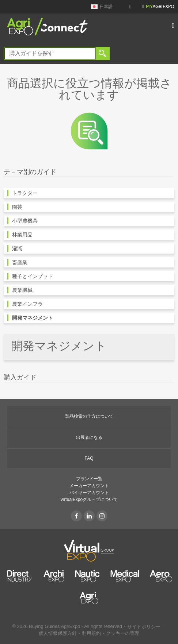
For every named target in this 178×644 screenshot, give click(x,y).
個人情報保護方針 (58, 633)
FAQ (89, 458)
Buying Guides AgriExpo (54, 626)
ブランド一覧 (89, 479)
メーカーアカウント (89, 486)
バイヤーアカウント (89, 493)
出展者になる (89, 437)
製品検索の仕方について (89, 416)
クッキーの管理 (123, 633)
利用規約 (91, 633)
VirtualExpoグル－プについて (89, 500)
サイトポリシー (144, 627)
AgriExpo (160, 7)
